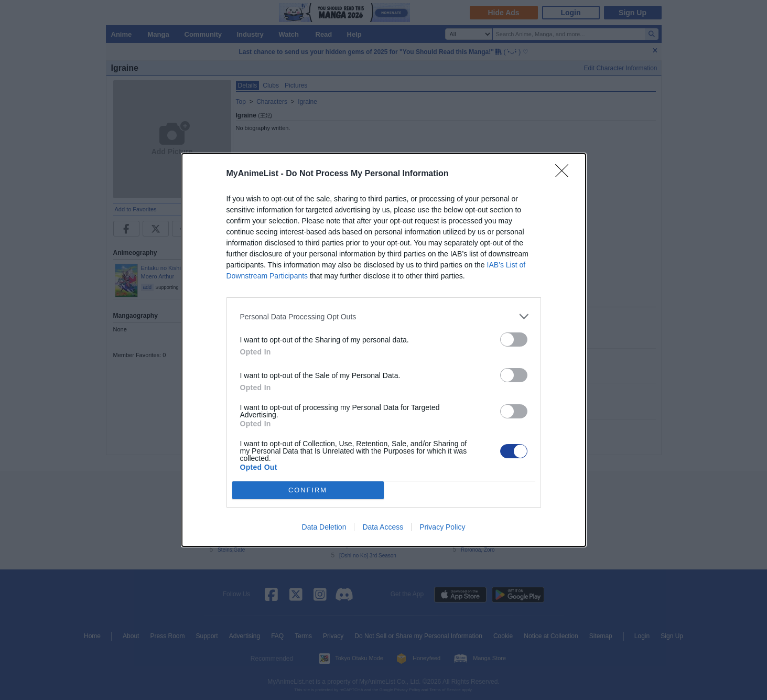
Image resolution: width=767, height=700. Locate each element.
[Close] (565, 174)
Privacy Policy (442, 527)
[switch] (514, 340)
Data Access (383, 527)
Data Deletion (324, 527)
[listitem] (384, 316)
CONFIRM (308, 491)
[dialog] (384, 350)
